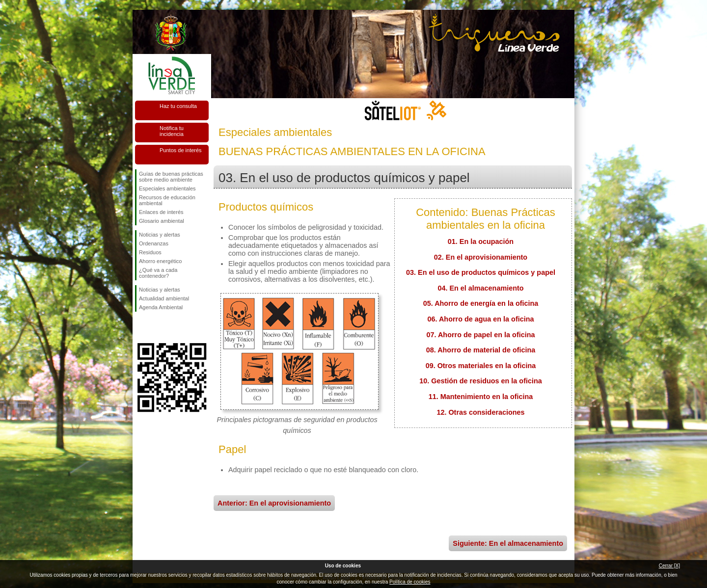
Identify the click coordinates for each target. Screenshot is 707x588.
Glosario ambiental (162, 221)
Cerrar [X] (669, 566)
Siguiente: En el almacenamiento (508, 543)
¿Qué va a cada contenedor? (158, 273)
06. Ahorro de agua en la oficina (481, 319)
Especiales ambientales (167, 188)
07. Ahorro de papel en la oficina (481, 335)
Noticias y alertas (160, 235)
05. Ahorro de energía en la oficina (481, 303)
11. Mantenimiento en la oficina (481, 397)
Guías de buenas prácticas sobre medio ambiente (171, 177)
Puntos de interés (181, 150)
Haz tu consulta (178, 106)
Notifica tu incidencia (172, 131)
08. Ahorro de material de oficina (481, 350)
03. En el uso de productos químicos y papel (481, 272)
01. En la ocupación (481, 241)
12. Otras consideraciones (480, 412)
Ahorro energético (160, 261)
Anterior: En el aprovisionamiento (274, 503)
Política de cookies (410, 582)
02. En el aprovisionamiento (481, 257)
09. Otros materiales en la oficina (481, 366)
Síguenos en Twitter (157, 327)
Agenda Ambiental (161, 307)
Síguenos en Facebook (141, 327)
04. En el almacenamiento (480, 288)
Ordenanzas (154, 243)
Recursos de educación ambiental (167, 200)
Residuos (150, 252)
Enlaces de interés (161, 212)
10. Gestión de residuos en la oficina (481, 381)
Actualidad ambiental (164, 298)
